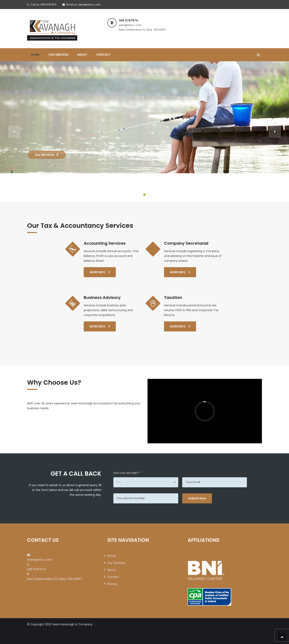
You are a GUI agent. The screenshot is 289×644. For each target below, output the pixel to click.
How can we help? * (127, 473)
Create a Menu (251, 631)
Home (35, 55)
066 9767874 (48, 5)
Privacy (112, 584)
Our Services (58, 55)
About (82, 55)
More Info (98, 272)
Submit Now (197, 498)
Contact (103, 55)
